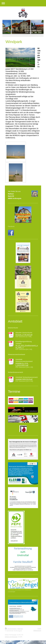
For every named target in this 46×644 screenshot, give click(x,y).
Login (39, 628)
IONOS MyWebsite (11, 637)
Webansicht (37, 631)
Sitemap (20, 629)
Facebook (11, 226)
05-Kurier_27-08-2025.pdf (24, 335)
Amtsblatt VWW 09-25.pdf (24, 379)
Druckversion (11, 629)
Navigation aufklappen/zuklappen (23, 3)
